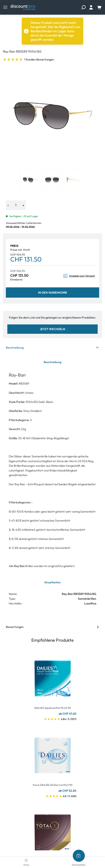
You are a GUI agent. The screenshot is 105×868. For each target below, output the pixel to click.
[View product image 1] (30, 180)
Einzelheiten (53, 582)
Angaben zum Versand (79, 276)
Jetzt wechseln (52, 329)
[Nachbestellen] (79, 856)
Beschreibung (52, 348)
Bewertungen (52, 627)
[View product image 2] (52, 180)
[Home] (26, 860)
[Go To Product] (53, 676)
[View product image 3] (74, 180)
